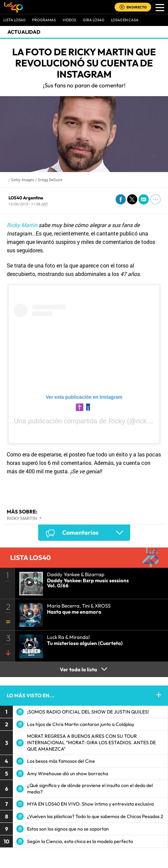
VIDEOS (69, 20)
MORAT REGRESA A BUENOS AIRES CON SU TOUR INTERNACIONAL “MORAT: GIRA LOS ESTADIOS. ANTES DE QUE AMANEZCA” (91, 743)
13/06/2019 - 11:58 (28, 204)
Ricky (117, 421)
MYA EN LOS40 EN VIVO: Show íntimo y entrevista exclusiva (90, 804)
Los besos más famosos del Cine (61, 761)
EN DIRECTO (137, 7)
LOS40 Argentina (26, 198)
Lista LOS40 (14, 20)
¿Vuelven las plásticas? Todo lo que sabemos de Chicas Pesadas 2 (95, 816)
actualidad (24, 32)
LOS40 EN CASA (125, 20)
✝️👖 (84, 407)
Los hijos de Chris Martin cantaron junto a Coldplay (81, 724)
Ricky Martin (22, 225)
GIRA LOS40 (93, 20)
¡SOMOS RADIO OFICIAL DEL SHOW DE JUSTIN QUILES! (88, 712)
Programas (44, 20)
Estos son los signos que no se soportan (68, 829)
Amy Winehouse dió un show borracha (68, 774)
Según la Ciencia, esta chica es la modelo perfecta (80, 841)
